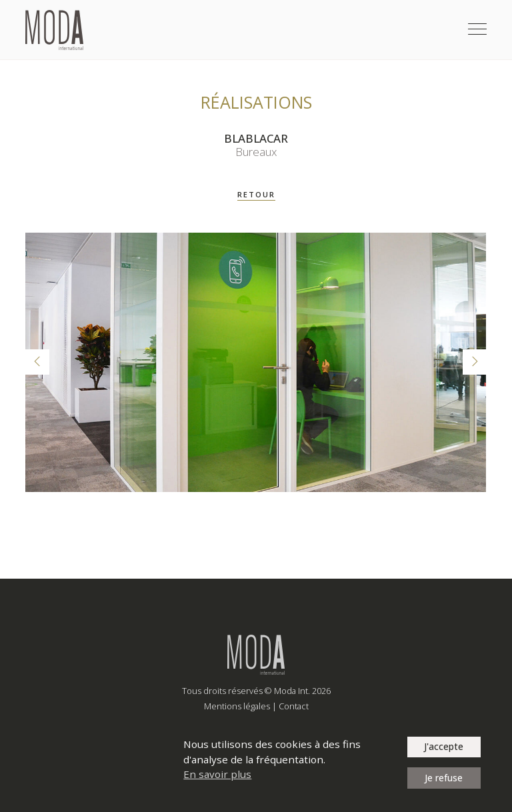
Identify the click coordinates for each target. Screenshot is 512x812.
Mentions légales (237, 706)
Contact (294, 706)
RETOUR (256, 194)
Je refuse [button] (444, 778)
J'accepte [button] (444, 746)
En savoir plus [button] (217, 774)
